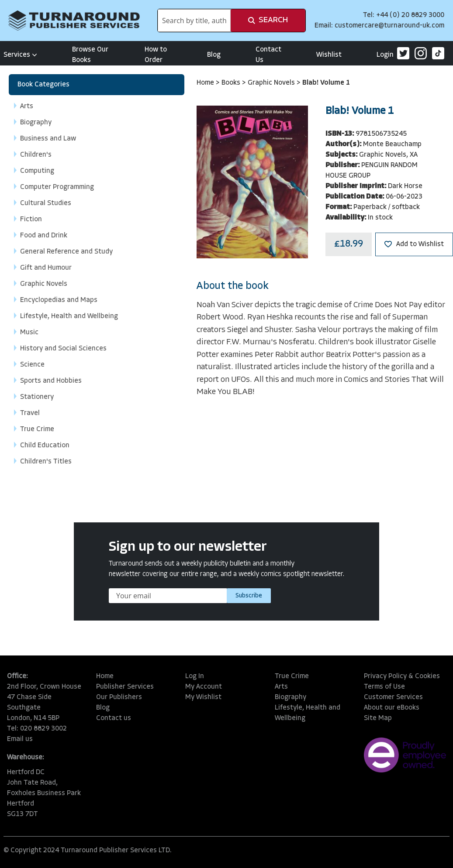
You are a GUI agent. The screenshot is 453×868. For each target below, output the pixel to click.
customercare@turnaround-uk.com (389, 26)
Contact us (114, 718)
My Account (204, 687)
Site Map (378, 718)
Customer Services (393, 697)
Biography (290, 697)
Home (206, 83)
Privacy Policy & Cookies (402, 676)
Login (385, 55)
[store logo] (74, 21)
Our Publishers (119, 697)
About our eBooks (392, 708)
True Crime (292, 676)
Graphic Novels (272, 83)
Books (232, 83)
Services (20, 55)
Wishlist (329, 55)
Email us (20, 739)
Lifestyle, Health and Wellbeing (308, 713)
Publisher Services (125, 687)
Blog (214, 55)
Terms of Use (384, 687)
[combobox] (194, 21)
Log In (195, 676)
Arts (281, 687)
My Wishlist (203, 697)
